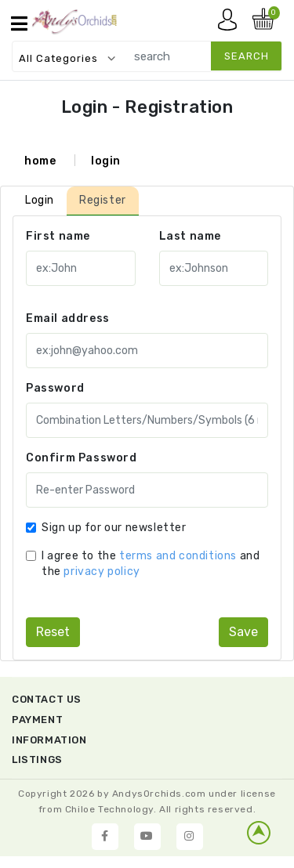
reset (53, 632)
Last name (190, 236)
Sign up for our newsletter (114, 528)
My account (231, 24)
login (106, 161)
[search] (200, 56)
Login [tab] (40, 200)
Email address (68, 318)
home (40, 161)
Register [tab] (103, 200)
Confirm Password (82, 458)
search (247, 56)
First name (58, 236)
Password (55, 388)
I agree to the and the (151, 564)
